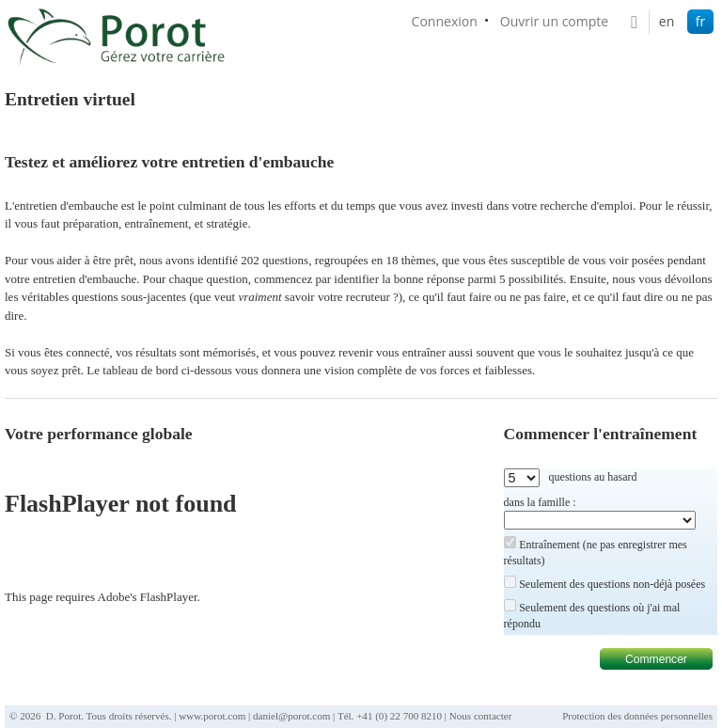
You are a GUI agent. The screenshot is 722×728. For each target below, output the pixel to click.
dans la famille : (540, 502)
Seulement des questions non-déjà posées (612, 584)
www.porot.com (212, 716)
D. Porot (63, 716)
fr (700, 21)
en (667, 21)
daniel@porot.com (291, 716)
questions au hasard (593, 477)
